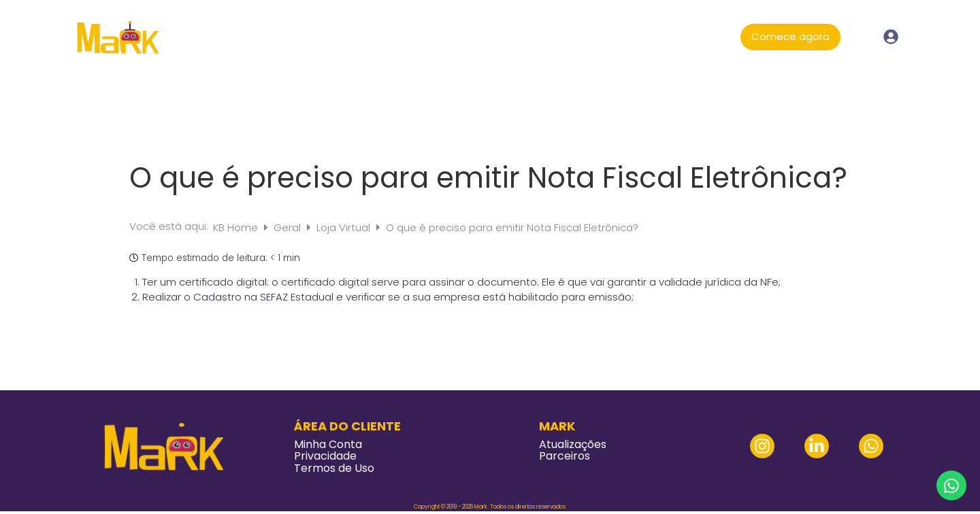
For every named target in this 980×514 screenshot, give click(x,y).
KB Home (237, 227)
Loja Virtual (345, 227)
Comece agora (790, 36)
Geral (289, 227)
